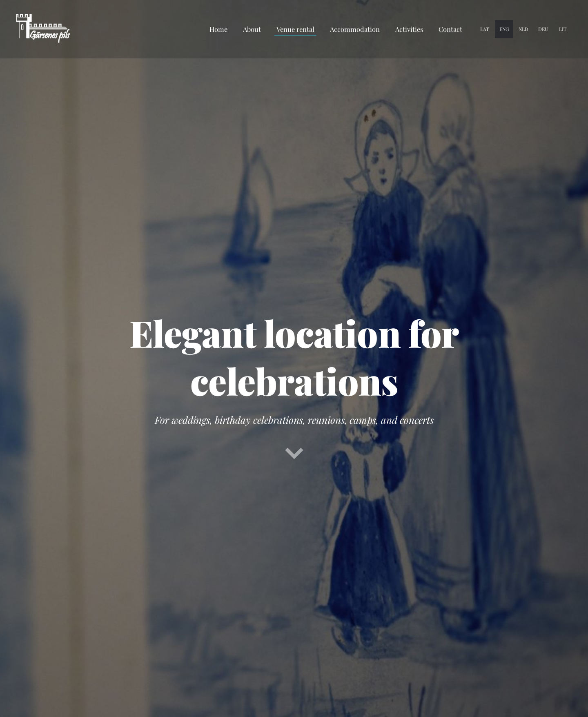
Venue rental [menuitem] (295, 29)
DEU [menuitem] (543, 29)
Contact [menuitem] (450, 29)
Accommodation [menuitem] (355, 29)
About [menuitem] (252, 29)
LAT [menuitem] (484, 29)
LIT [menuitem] (563, 29)
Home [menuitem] (218, 29)
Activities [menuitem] (409, 29)
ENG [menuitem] (504, 29)
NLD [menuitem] (523, 29)
